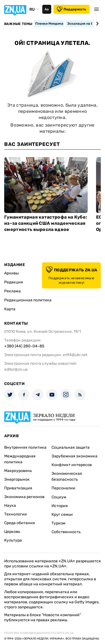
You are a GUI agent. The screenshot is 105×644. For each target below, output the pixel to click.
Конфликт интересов (72, 465)
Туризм (59, 523)
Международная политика (20, 459)
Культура (13, 540)
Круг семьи (62, 514)
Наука (10, 506)
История (60, 506)
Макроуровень (18, 471)
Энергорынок (17, 479)
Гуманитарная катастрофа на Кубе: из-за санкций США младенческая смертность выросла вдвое (46, 223)
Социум (59, 497)
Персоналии (63, 488)
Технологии (16, 514)
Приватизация (18, 488)
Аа (47, 9)
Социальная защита (71, 447)
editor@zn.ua (16, 369)
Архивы (11, 273)
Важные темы (18, 24)
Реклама (12, 291)
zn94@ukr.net (75, 355)
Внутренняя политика (25, 447)
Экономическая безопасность (67, 476)
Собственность (66, 532)
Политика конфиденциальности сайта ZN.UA (39, 633)
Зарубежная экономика (74, 456)
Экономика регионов (24, 497)
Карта (10, 309)
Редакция (14, 282)
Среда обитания (20, 523)
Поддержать (72, 9)
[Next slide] (96, 24)
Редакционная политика (28, 300)
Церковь (12, 532)
